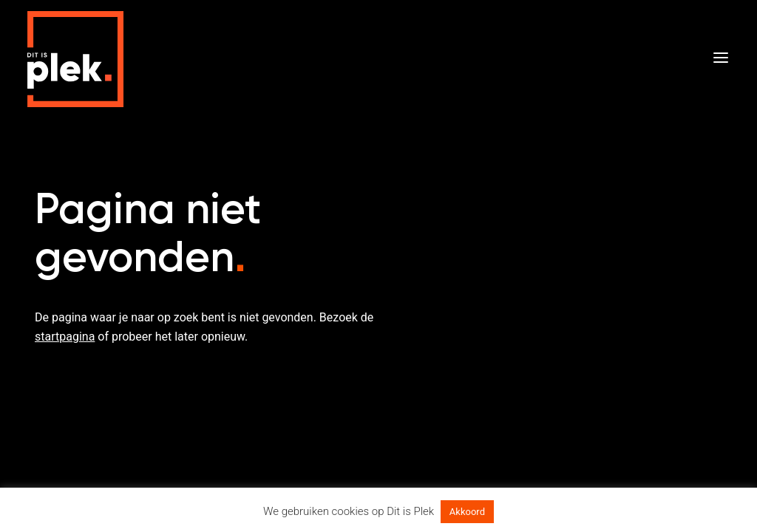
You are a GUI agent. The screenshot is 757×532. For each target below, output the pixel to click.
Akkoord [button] (467, 512)
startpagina (65, 337)
